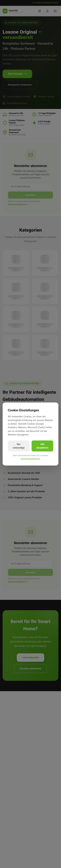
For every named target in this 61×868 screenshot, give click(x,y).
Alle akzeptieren (42, 446)
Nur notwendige (19, 446)
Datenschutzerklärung (30, 459)
